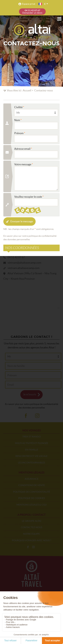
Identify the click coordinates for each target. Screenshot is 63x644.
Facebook (28, 547)
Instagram (33, 547)
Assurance (32, 479)
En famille (32, 450)
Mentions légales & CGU (32, 505)
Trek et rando (32, 437)
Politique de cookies (32, 498)
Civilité (18, 107)
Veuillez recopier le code (28, 197)
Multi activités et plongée (32, 443)
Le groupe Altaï (32, 521)
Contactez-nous (32, 527)
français (40, 4)
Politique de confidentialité (32, 492)
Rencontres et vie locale (32, 456)
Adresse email (22, 149)
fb (26, 416)
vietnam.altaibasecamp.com (24, 268)
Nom (17, 120)
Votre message (23, 164)
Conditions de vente (32, 485)
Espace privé (29, 4)
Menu (59, 19)
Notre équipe (32, 534)
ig (37, 416)
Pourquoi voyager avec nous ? (32, 540)
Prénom (19, 133)
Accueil (27, 90)
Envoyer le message (22, 221)
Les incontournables (32, 463)
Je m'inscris (30, 394)
